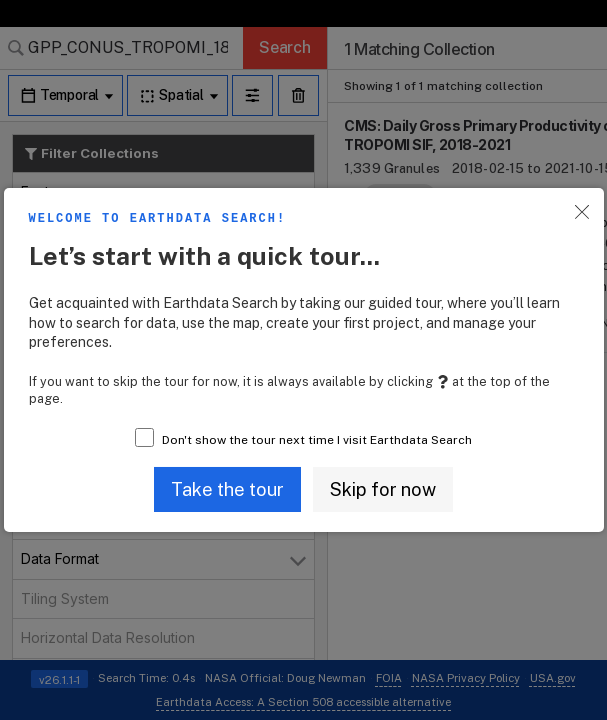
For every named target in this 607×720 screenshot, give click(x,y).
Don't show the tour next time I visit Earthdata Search (317, 440)
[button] (227, 489)
